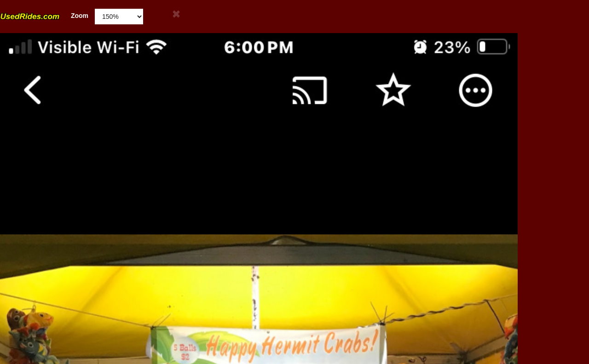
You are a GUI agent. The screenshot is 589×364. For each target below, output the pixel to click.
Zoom (44, 16)
